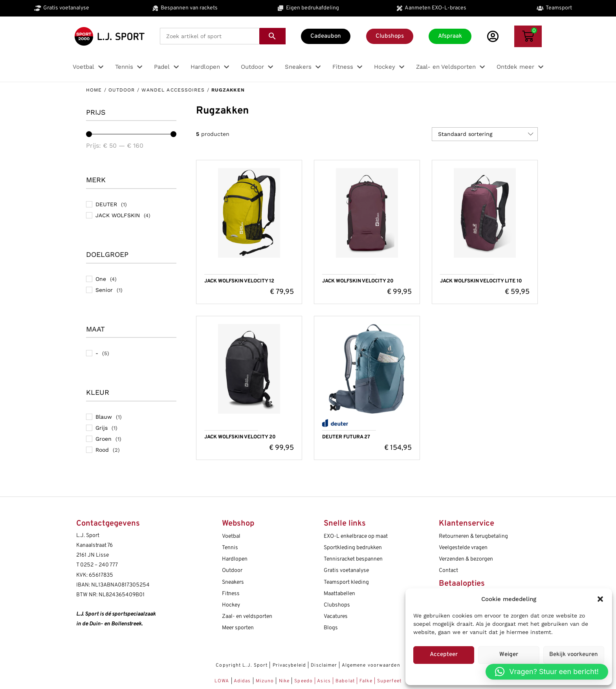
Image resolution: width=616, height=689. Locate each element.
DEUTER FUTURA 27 (346, 437)
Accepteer (444, 655)
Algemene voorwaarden (371, 665)
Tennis (230, 548)
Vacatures (336, 617)
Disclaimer (324, 665)
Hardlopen (235, 559)
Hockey (231, 605)
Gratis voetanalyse (346, 571)
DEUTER (106, 204)
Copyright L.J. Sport (242, 665)
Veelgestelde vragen (463, 548)
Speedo (303, 681)
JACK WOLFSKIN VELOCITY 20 (358, 281)
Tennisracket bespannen (353, 559)
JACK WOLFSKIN (118, 215)
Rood (102, 450)
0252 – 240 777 (99, 565)
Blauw (104, 417)
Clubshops (337, 605)
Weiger (509, 655)
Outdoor (122, 90)
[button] (600, 599)
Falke (366, 681)
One (101, 279)
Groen (104, 439)
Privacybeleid (289, 665)
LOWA (223, 681)
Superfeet (389, 681)
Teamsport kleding (346, 582)
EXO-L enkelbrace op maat (356, 536)
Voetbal (231, 536)
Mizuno (266, 681)
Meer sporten (238, 628)
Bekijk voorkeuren (574, 655)
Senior (104, 290)
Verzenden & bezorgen (466, 559)
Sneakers (233, 582)
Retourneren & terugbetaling (473, 536)
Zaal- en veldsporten (247, 617)
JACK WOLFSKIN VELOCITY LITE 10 (481, 281)
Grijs (102, 428)
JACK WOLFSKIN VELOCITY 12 (239, 281)
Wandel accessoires (173, 90)
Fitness (231, 594)
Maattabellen (339, 594)
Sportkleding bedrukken (353, 548)
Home (94, 90)
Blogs (331, 628)
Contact (448, 571)
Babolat (345, 681)
